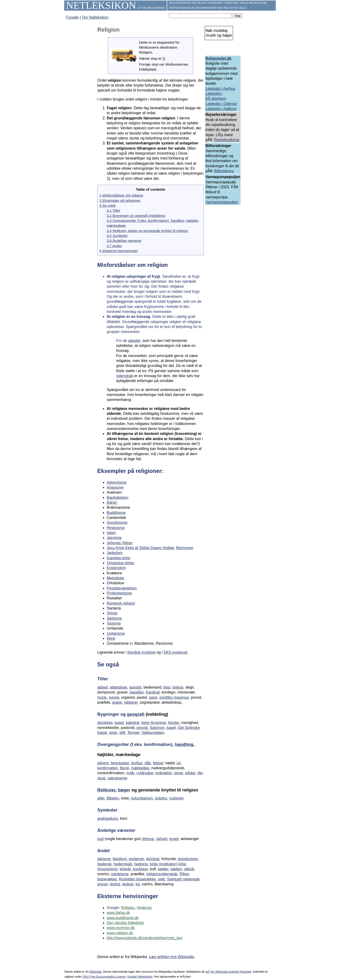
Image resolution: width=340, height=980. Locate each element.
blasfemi (120, 859)
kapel (119, 723)
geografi (136, 714)
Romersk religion (121, 603)
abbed (103, 687)
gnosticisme (188, 859)
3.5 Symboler (117, 236)
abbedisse (118, 687)
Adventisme (117, 482)
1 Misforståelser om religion (121, 195)
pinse (178, 773)
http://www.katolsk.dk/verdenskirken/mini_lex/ (145, 938)
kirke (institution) (163, 864)
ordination (163, 773)
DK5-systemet (175, 652)
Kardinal (153, 692)
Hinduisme (116, 528)
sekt (161, 879)
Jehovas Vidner (120, 543)
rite (200, 773)
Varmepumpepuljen (222, 202)
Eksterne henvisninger (128, 896)
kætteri (176, 869)
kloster (174, 723)
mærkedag (140, 768)
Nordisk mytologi (141, 652)
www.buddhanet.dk (123, 918)
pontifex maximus (174, 697)
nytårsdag (145, 773)
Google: (114, 908)
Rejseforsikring (227, 140)
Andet (104, 851)
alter (101, 798)
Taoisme (114, 623)
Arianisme (115, 487)
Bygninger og (112, 714)
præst (117, 702)
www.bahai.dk (118, 913)
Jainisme (114, 538)
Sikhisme (114, 618)
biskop (178, 687)
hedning (141, 864)
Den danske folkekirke (125, 923)
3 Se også (107, 205)
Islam (111, 533)
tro (138, 884)
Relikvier (106, 790)
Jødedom (115, 553)
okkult (189, 869)
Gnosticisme (117, 523)
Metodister (116, 578)
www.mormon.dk (121, 928)
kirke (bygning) (154, 723)
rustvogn (176, 798)
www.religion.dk (120, 933)
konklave (140, 869)
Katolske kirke (119, 558)
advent (103, 763)
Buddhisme (116, 513)
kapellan (137, 692)
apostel (135, 687)
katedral (133, 723)
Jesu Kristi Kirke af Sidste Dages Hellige (140, 548)
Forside (72, 17)
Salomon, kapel (163, 728)
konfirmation (108, 768)
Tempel (133, 733)
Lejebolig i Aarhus (220, 89)
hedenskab (123, 864)
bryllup (137, 763)
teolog (115, 884)
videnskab (125, 376)
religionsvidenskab (162, 874)
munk (102, 697)
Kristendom (116, 568)
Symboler (107, 810)
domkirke (105, 723)
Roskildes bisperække (138, 879)
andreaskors (108, 818)
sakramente (118, 778)
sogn (113, 733)
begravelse (120, 763)
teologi (128, 884)
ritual (101, 778)
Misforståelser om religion (133, 265)
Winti (111, 638)
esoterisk (136, 859)
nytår (130, 773)
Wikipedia (95, 972)
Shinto (112, 613)
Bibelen (113, 798)
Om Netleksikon (95, 17)
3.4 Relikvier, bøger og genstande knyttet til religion (147, 231)
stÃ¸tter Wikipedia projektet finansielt (228, 972)
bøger (124, 790)
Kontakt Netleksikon (140, 977)
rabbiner (131, 702)
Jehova (148, 839)
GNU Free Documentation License (104, 977)
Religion (128, 908)
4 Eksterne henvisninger (119, 251)
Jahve (161, 839)
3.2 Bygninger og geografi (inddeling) (136, 216)
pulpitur (161, 798)
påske (190, 773)
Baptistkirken (118, 498)
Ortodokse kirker (121, 563)
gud (100, 839)
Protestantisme (119, 593)
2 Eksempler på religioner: (120, 200)
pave (153, 697)
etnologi (153, 859)
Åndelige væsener (116, 830)
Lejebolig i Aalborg (221, 109)
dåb (148, 763)
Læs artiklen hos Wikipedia (172, 957)
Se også (108, 664)
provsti (142, 728)
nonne (114, 697)
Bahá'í (112, 503)
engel (174, 839)
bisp (167, 687)
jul (178, 763)
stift (122, 733)
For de (122, 341)
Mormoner (185, 548)
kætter (163, 869)
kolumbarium (142, 798)
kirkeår (125, 869)
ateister (134, 341)
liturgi (124, 768)
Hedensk (144, 908)
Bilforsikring (224, 171)
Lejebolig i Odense (221, 104)
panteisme (120, 874)
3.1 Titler (113, 210)
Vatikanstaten (153, 733)
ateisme (104, 859)
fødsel (158, 763)
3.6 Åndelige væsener (124, 241)
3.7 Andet (114, 246)
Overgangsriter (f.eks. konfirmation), (136, 744)
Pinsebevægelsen (122, 588)
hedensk (104, 864)
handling (184, 744)
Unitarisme (116, 633)
